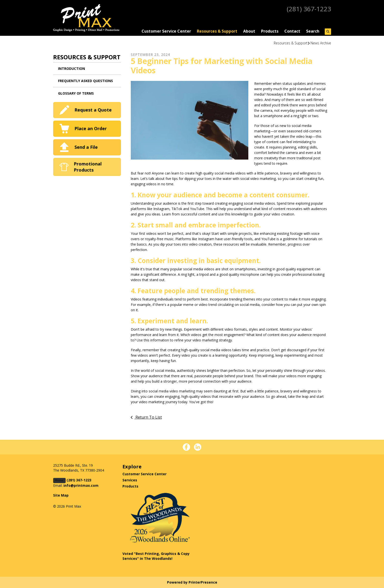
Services (130, 480)
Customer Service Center (166, 31)
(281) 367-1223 (308, 9)
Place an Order (91, 128)
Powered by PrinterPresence (192, 582)
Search (313, 31)
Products (270, 31)
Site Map (61, 495)
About (249, 31)
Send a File (86, 147)
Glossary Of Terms (76, 93)
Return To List (148, 417)
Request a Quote (93, 110)
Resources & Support (217, 31)
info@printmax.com (81, 485)
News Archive (321, 43)
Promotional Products (88, 167)
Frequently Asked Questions (85, 81)
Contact (292, 31)
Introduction (72, 69)
